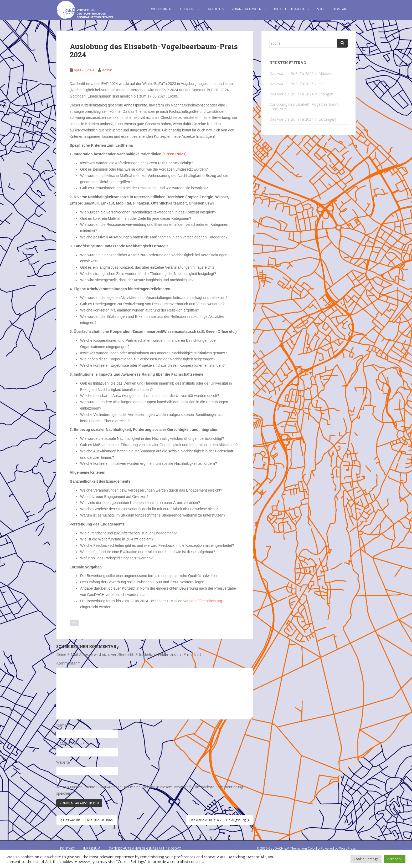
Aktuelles (216, 9)
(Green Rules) (174, 154)
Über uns (188, 9)
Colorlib (314, 848)
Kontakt (341, 9)
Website (63, 762)
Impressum (92, 848)
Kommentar (68, 663)
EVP (74, 623)
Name (63, 725)
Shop (321, 9)
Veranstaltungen (247, 9)
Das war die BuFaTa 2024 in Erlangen (301, 94)
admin (107, 70)
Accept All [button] (395, 859)
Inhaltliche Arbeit (289, 9)
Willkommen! (162, 9)
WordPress (347, 848)
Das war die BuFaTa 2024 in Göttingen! (303, 119)
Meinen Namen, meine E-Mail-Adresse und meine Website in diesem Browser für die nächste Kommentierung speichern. (150, 790)
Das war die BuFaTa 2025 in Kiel (297, 84)
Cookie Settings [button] (366, 859)
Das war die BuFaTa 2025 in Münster (301, 73)
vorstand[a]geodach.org (203, 601)
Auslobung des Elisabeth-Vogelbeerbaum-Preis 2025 (305, 107)
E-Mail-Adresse (71, 744)
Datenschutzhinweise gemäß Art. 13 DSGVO (145, 848)
